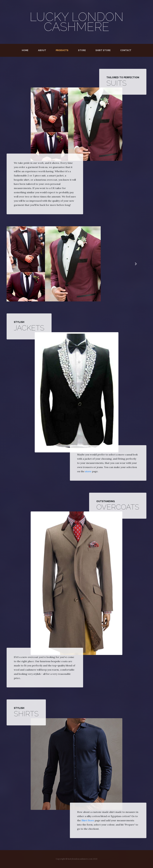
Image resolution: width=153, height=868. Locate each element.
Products (62, 50)
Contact (126, 50)
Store (82, 50)
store (88, 471)
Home (26, 50)
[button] (17, 264)
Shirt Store (103, 50)
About (42, 50)
